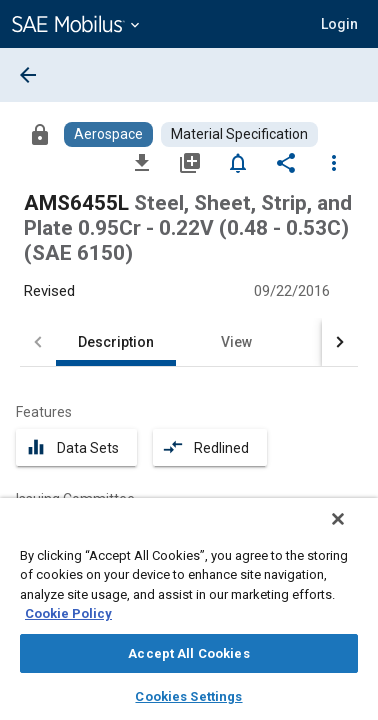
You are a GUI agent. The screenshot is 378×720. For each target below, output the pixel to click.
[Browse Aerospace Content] (108, 134)
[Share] (286, 162)
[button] (339, 24)
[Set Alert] (238, 162)
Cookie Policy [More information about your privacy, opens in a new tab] (68, 613)
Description (116, 342)
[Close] (352, 532)
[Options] (334, 162)
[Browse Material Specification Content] (239, 134)
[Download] (142, 162)
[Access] (40, 134)
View (236, 342)
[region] (189, 615)
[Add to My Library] (190, 162)
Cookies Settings (188, 696)
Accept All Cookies (188, 653)
